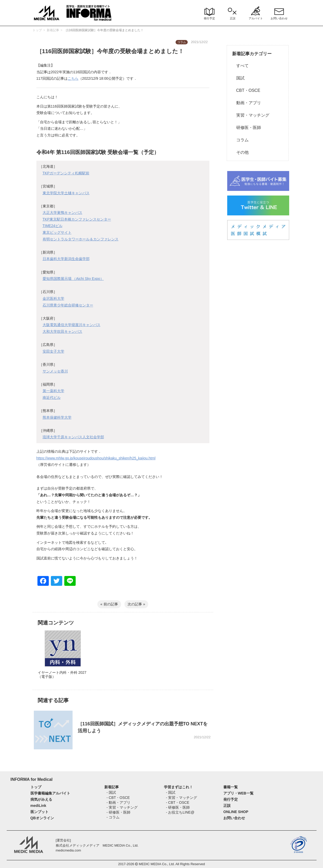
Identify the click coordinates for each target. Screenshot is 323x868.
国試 (238, 78)
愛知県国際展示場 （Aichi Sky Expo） (73, 279)
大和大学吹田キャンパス (62, 331)
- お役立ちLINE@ (180, 812)
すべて (240, 66)
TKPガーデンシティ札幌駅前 (66, 173)
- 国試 (111, 792)
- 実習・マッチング (122, 807)
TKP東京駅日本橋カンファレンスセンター (77, 219)
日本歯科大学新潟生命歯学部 (66, 259)
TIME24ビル (53, 226)
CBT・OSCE (246, 90)
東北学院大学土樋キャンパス (66, 193)
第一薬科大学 (53, 391)
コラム (240, 140)
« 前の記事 (109, 604)
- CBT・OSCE (118, 798)
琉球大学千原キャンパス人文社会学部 (73, 437)
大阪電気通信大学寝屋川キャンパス (72, 325)
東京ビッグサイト (57, 232)
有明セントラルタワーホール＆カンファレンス (81, 239)
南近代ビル (52, 398)
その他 (240, 152)
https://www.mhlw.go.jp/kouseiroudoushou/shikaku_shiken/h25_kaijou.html (96, 458)
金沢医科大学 (53, 298)
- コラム (113, 817)
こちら (73, 78)
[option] (63, 660)
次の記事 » (136, 604)
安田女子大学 (53, 351)
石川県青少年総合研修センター (68, 305)
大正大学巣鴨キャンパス (62, 213)
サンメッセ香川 (55, 371)
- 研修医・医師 (118, 812)
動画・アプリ (247, 103)
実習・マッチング (251, 115)
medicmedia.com (68, 850)
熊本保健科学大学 (57, 417)
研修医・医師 (247, 128)
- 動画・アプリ (118, 802)
